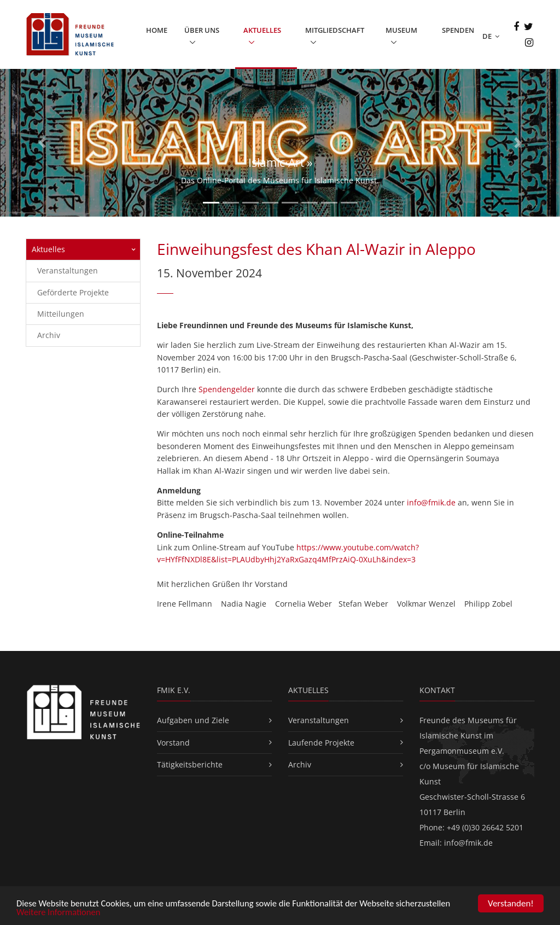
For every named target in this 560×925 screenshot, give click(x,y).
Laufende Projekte (321, 742)
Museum (401, 30)
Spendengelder (227, 389)
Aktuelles (262, 30)
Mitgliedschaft (335, 30)
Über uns (202, 30)
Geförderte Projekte (73, 292)
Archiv (49, 335)
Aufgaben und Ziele (193, 720)
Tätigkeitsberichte (190, 764)
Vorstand (173, 742)
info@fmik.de (431, 502)
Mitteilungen (61, 313)
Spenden (458, 30)
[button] (42, 142)
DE (491, 36)
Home (157, 30)
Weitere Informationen (60, 914)
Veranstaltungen (68, 270)
